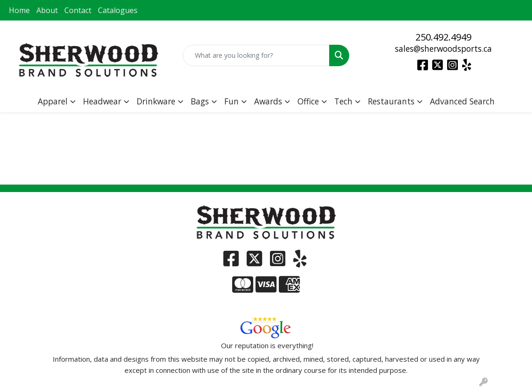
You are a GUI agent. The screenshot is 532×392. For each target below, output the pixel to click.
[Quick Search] (256, 55)
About (47, 10)
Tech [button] (343, 101)
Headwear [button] (102, 101)
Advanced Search (462, 101)
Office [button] (308, 101)
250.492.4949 (443, 37)
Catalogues (118, 10)
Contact (78, 10)
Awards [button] (268, 101)
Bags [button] (200, 101)
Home (19, 10)
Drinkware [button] (156, 101)
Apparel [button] (53, 101)
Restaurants (391, 101)
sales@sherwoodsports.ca (443, 48)
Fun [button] (231, 101)
